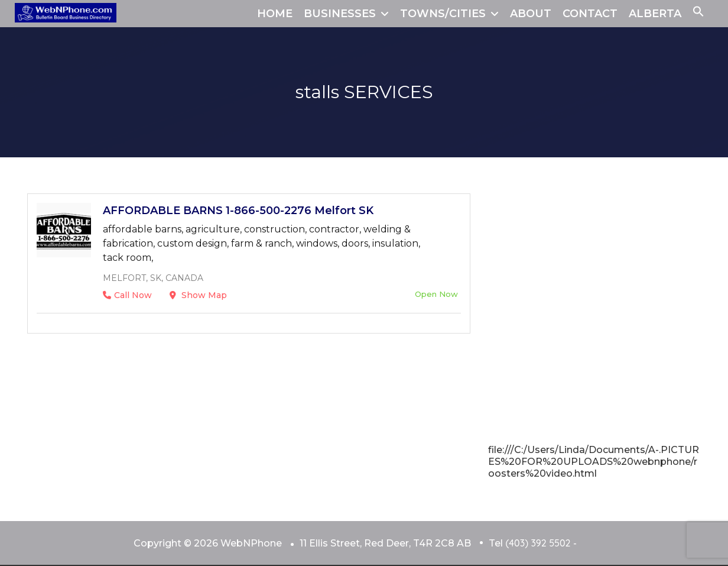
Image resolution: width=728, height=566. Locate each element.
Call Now (127, 295)
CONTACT (590, 14)
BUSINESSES (340, 14)
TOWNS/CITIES (443, 14)
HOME (275, 14)
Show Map (198, 295)
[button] (698, 14)
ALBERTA (655, 14)
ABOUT (531, 14)
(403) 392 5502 (538, 543)
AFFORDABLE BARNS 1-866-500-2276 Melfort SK (238, 211)
